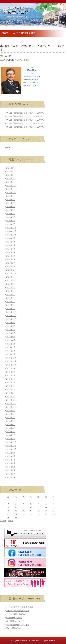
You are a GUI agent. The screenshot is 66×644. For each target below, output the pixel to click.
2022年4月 (11, 340)
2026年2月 (11, 178)
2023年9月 (11, 280)
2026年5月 (11, 168)
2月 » (10, 520)
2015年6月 (11, 379)
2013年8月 (11, 456)
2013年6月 (11, 463)
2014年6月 (11, 421)
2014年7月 (11, 418)
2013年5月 (11, 467)
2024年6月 (11, 249)
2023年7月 (11, 287)
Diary (27, 60)
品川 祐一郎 (5, 56)
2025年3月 (11, 217)
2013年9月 (11, 453)
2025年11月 (11, 189)
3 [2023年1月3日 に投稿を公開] (16, 504)
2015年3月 (11, 389)
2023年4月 (11, 298)
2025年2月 (11, 221)
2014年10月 (11, 407)
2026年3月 (11, 175)
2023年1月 (11, 309)
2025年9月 (11, 196)
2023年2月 (11, 305)
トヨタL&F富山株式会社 (17, 614)
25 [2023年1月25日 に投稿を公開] (23, 514)
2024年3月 (11, 259)
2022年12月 (11, 312)
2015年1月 (11, 396)
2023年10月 (11, 277)
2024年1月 (11, 266)
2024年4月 (11, 256)
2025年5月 (11, 210)
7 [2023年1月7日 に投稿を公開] (46, 504)
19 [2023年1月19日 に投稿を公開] (31, 511)
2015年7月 (11, 375)
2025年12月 (11, 185)
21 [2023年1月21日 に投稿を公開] (46, 511)
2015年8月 (11, 372)
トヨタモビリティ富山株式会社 (20, 607)
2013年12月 (11, 442)
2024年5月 (11, 252)
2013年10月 (11, 449)
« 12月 (3, 520)
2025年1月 (11, 224)
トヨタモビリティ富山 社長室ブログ (13, 16)
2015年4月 (11, 386)
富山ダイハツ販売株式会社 (18, 611)
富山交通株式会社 (14, 628)
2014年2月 (11, 435)
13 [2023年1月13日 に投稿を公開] (38, 507)
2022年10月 (11, 319)
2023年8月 (11, 284)
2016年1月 (11, 354)
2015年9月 (11, 368)
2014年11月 (11, 403)
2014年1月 (11, 439)
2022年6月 (11, 333)
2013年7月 (11, 460)
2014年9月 (11, 410)
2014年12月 (11, 400)
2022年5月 (11, 337)
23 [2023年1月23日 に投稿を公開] (8, 514)
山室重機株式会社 (14, 618)
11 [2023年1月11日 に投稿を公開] (23, 507)
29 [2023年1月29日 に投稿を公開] (53, 514)
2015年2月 (11, 393)
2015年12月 (11, 358)
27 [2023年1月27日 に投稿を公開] (38, 514)
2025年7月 (11, 203)
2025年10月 (11, 192)
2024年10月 (11, 235)
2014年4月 (11, 428)
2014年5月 (11, 425)
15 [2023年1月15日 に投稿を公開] (53, 507)
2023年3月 (11, 301)
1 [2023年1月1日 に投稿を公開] (54, 500)
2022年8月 (11, 326)
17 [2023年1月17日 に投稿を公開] (16, 511)
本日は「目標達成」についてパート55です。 (26, 127)
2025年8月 (11, 200)
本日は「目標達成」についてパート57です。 (26, 120)
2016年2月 (11, 351)
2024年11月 (11, 231)
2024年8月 (11, 242)
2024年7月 (11, 245)
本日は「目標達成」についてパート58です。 (26, 116)
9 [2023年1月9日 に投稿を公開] (8, 507)
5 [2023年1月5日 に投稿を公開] (31, 504)
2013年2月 (11, 477)
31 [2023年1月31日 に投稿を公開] (16, 518)
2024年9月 (11, 238)
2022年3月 (11, 344)
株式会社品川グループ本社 (18, 625)
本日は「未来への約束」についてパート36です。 (32, 48)
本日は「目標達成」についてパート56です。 (26, 123)
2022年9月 (11, 323)
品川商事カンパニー (15, 621)
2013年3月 (11, 474)
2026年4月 (11, 171)
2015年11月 (11, 361)
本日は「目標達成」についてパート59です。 (26, 113)
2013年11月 (11, 446)
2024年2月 (11, 263)
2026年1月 (11, 182)
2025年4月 (11, 214)
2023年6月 (11, 291)
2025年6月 (11, 207)
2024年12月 (11, 228)
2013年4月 (11, 470)
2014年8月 (11, 414)
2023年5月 (11, 294)
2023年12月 (11, 270)
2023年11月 (11, 273)
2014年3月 (11, 432)
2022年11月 (11, 316)
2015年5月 (11, 382)
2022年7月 (11, 330)
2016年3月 (11, 347)
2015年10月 (11, 365)
